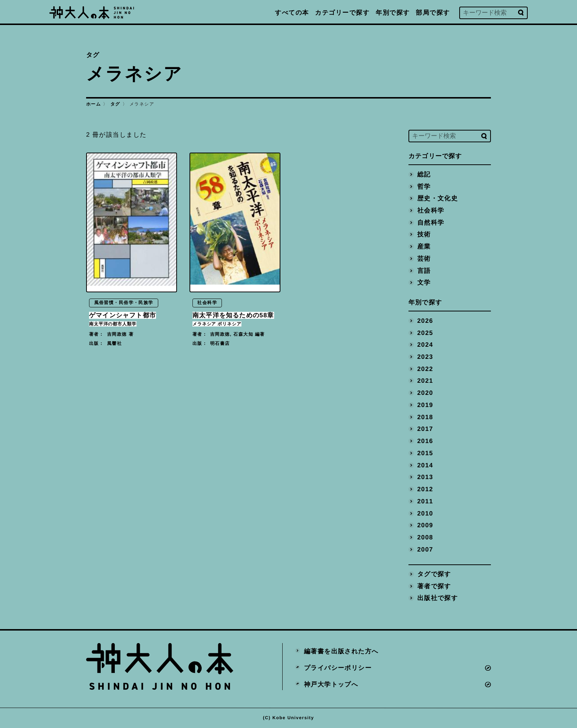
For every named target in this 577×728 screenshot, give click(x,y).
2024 (425, 345)
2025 (425, 333)
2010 (425, 513)
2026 (425, 320)
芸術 (424, 258)
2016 (425, 441)
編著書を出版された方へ (341, 651)
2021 (425, 381)
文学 (424, 283)
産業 (424, 247)
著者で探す (434, 586)
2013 (425, 477)
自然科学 (431, 222)
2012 (425, 489)
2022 (425, 369)
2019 (425, 405)
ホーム (93, 104)
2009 (425, 525)
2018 (425, 417)
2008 (425, 537)
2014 (425, 465)
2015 (425, 453)
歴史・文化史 (438, 198)
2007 (425, 549)
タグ (115, 104)
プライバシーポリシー (338, 668)
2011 (425, 501)
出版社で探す (438, 598)
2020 (425, 393)
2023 (425, 356)
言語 (424, 270)
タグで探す (434, 574)
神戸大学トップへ (331, 684)
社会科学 (431, 210)
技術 (424, 234)
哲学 (424, 186)
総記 (424, 174)
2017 (425, 429)
